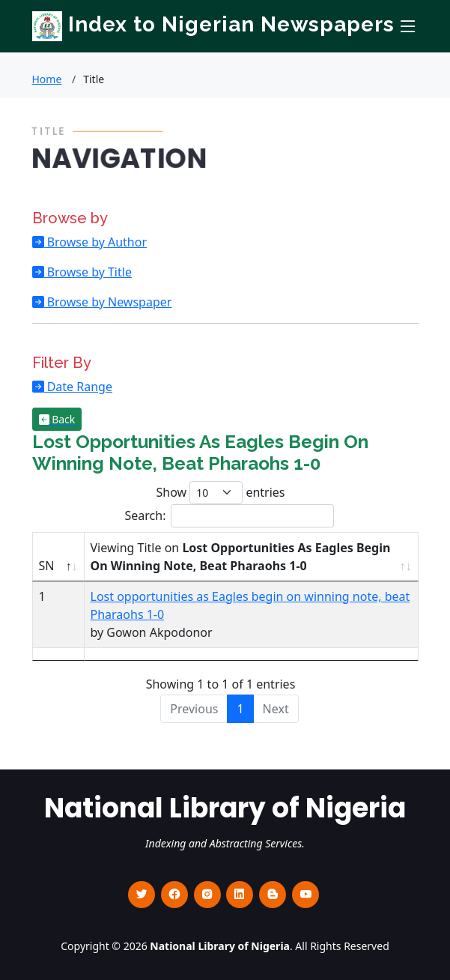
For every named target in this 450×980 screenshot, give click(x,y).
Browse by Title (88, 272)
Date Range (78, 387)
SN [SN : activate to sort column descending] (47, 566)
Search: (230, 516)
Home (47, 79)
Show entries (220, 493)
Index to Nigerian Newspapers (213, 24)
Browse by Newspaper (108, 302)
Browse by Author (96, 242)
